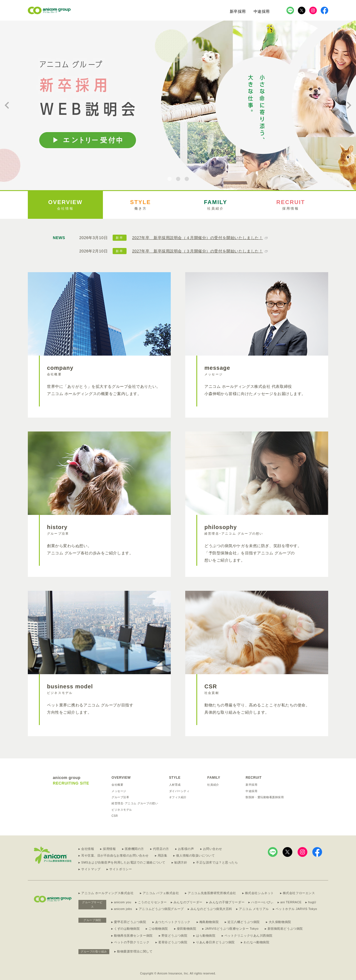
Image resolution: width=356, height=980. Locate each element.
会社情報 (88, 849)
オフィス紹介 (178, 797)
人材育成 (175, 785)
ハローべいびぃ (262, 902)
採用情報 (109, 849)
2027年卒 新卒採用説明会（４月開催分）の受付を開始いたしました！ (197, 238)
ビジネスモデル (122, 810)
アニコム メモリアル (254, 909)
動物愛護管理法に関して (135, 951)
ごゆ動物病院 (158, 929)
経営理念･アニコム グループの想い (135, 803)
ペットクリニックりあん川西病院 (249, 936)
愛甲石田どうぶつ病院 (130, 922)
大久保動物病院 (280, 922)
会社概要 (117, 785)
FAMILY (214, 778)
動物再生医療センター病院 (133, 936)
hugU (312, 902)
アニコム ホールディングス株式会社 (107, 893)
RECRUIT (254, 778)
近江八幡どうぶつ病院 (244, 922)
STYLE (175, 778)
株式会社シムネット (259, 893)
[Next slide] (349, 106)
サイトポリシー (121, 869)
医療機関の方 (134, 849)
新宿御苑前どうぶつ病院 (285, 929)
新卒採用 (238, 11)
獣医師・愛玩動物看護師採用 (265, 797)
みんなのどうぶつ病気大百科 (211, 909)
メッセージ (119, 791)
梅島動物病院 (209, 922)
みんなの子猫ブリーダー (227, 902)
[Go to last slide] (7, 106)
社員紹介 (213, 785)
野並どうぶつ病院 (174, 936)
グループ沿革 (120, 797)
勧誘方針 (181, 862)
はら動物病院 (206, 936)
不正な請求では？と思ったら (217, 862)
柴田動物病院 (186, 929)
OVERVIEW (121, 778)
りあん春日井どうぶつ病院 (215, 942)
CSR (115, 816)
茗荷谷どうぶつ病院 (173, 942)
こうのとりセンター (152, 902)
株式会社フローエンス (299, 893)
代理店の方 (161, 849)
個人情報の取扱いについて (195, 855)
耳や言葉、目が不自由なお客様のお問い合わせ (115, 855)
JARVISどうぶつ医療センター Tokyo (232, 929)
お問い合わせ (213, 849)
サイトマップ (91, 869)
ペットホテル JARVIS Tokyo (296, 909)
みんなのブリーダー (188, 902)
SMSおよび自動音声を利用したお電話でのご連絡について (123, 862)
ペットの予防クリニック (132, 942)
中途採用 (262, 11)
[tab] (170, 179)
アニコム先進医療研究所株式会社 (212, 893)
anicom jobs (123, 909)
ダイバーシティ (179, 791)
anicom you (123, 902)
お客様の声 (186, 849)
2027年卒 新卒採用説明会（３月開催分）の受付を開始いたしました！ (197, 251)
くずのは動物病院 (127, 929)
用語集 (163, 855)
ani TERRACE (291, 902)
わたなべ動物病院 (256, 942)
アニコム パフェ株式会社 (161, 893)
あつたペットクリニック (173, 922)
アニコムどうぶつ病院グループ (161, 909)
